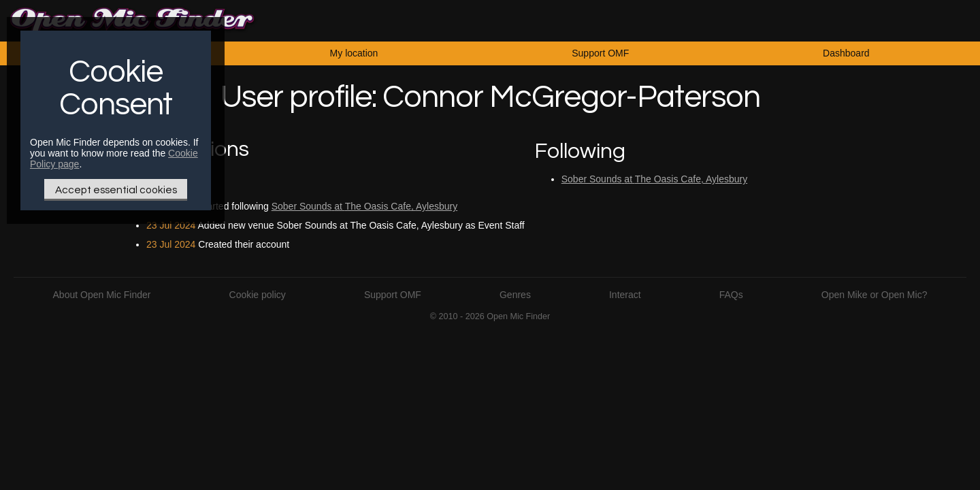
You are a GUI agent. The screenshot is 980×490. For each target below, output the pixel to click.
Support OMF (600, 53)
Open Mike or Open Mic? (875, 295)
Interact (625, 295)
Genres (515, 295)
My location (354, 53)
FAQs (731, 295)
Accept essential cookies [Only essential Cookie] (116, 190)
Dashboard (846, 53)
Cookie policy (258, 295)
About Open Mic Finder (102, 295)
